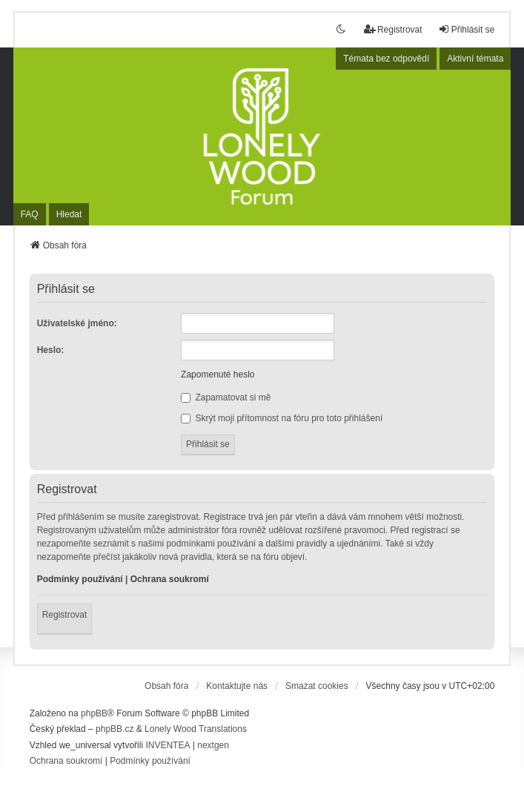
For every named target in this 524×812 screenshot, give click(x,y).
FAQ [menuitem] (30, 214)
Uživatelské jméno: (77, 323)
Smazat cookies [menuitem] (317, 686)
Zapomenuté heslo (218, 374)
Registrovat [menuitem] (393, 29)
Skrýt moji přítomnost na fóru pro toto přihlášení (282, 418)
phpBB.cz (115, 729)
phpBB (94, 713)
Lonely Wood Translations (196, 729)
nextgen (213, 745)
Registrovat (65, 615)
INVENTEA (168, 745)
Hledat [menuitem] (69, 214)
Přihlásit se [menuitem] (467, 29)
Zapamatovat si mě (226, 397)
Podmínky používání (80, 579)
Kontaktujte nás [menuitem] (237, 686)
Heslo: (51, 350)
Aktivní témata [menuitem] (475, 59)
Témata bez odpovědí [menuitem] (386, 59)
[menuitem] (66, 762)
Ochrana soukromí (170, 579)
